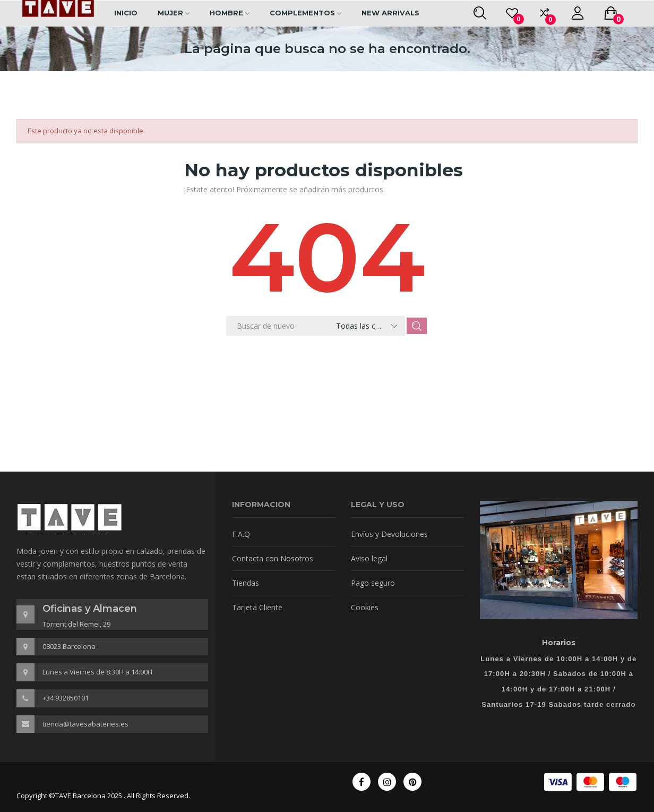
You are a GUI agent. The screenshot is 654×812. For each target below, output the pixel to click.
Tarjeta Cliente (257, 607)
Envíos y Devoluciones (389, 534)
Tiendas (246, 583)
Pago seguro (373, 583)
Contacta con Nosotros (273, 558)
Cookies (365, 607)
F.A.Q (241, 534)
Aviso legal (369, 558)
